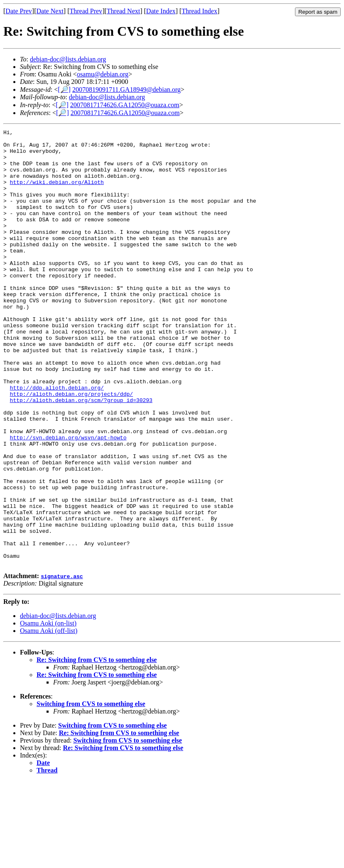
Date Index (161, 11)
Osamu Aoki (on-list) (48, 710)
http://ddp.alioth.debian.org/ (57, 440)
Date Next (50, 11)
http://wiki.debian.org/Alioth (57, 193)
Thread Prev (86, 11)
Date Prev (19, 11)
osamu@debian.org (103, 74)
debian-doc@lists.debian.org (68, 59)
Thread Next (123, 11)
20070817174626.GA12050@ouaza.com (125, 105)
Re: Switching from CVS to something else (97, 747)
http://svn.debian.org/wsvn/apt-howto (68, 500)
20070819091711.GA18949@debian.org (127, 89)
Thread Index (199, 11)
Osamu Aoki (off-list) (49, 718)
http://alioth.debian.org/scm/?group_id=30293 (81, 455)
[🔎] (64, 89)
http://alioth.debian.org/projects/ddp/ (71, 447)
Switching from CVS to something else (91, 791)
